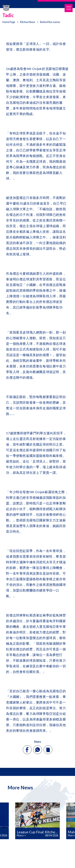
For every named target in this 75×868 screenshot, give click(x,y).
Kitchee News (28, 22)
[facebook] (27, 750)
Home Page (9, 22)
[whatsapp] (37, 750)
